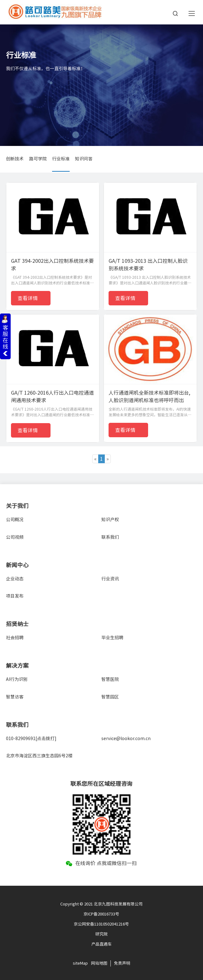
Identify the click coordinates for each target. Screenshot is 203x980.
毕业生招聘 (112, 638)
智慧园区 (110, 697)
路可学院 (38, 159)
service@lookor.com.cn (126, 739)
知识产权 (110, 520)
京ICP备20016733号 (101, 914)
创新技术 (15, 159)
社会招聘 (15, 638)
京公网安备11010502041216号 (101, 924)
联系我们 (110, 537)
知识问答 (84, 159)
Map (84, 963)
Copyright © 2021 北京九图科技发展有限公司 (101, 904)
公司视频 (15, 537)
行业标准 (61, 159)
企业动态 (15, 579)
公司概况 (15, 520)
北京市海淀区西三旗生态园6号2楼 (39, 756)
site (76, 963)
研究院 (101, 934)
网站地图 (99, 963)
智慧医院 (110, 679)
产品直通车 (101, 944)
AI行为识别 (17, 679)
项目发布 (15, 596)
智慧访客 (15, 697)
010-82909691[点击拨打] (31, 739)
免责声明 (122, 963)
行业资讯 (110, 579)
